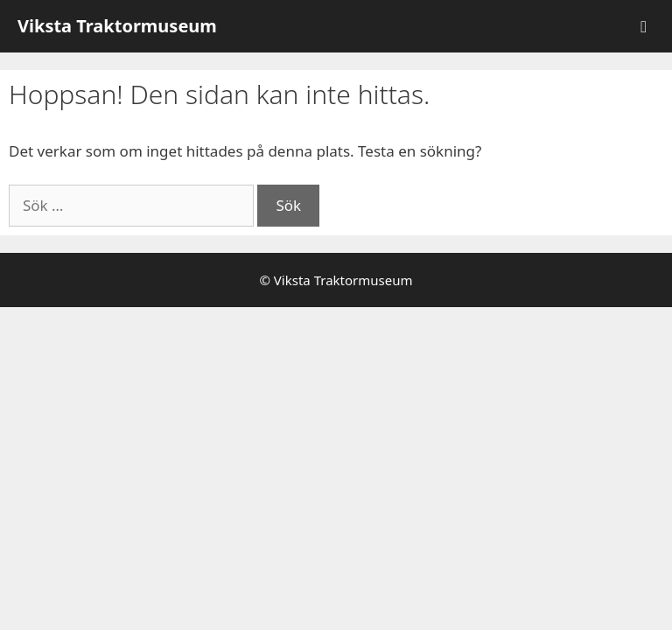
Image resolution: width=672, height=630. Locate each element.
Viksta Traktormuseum (117, 26)
